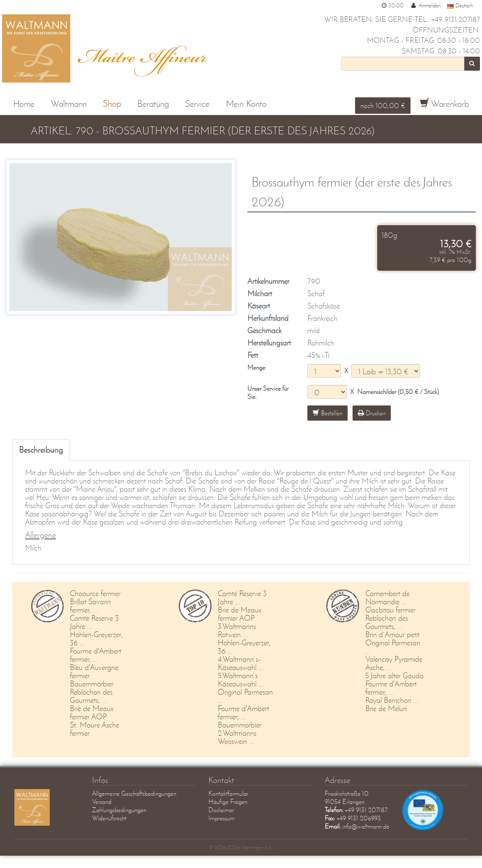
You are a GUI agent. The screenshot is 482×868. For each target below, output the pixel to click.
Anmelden (425, 5)
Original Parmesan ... (245, 696)
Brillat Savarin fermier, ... (90, 606)
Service (197, 104)
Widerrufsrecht (109, 818)
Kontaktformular (228, 793)
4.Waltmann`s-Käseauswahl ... (241, 663)
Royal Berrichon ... (392, 700)
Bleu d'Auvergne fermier (94, 671)
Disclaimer (221, 810)
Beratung (153, 104)
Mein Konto (246, 104)
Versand (102, 802)
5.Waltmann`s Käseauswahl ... (241, 680)
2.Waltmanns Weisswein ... (237, 737)
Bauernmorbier (92, 684)
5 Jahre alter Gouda (394, 676)
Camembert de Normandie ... (387, 597)
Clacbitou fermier (390, 610)
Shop (112, 104)
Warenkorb (444, 104)
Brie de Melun (386, 708)
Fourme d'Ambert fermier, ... (96, 655)
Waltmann (69, 104)
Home (24, 104)
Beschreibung (41, 449)
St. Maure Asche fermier (95, 729)
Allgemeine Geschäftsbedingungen (134, 793)
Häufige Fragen (228, 802)
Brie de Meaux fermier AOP (92, 713)
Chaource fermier (95, 593)
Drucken (372, 413)
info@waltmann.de (366, 826)
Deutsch (460, 5)
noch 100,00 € (383, 105)
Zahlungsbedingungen (119, 810)
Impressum (221, 818)
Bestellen (327, 413)
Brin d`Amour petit (392, 634)
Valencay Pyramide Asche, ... (394, 663)
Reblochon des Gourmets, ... (91, 696)
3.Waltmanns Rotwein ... (237, 630)
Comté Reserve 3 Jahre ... (94, 622)
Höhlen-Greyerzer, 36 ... (96, 639)
